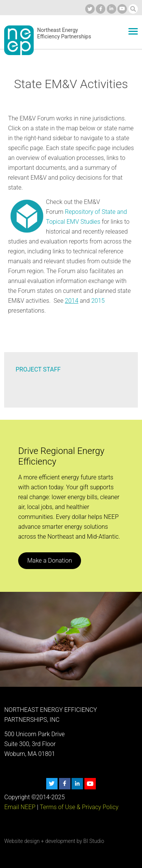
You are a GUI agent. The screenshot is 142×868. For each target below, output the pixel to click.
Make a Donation (50, 560)
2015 (98, 301)
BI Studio (94, 841)
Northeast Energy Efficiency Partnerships (64, 33)
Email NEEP (20, 807)
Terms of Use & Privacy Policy (79, 807)
